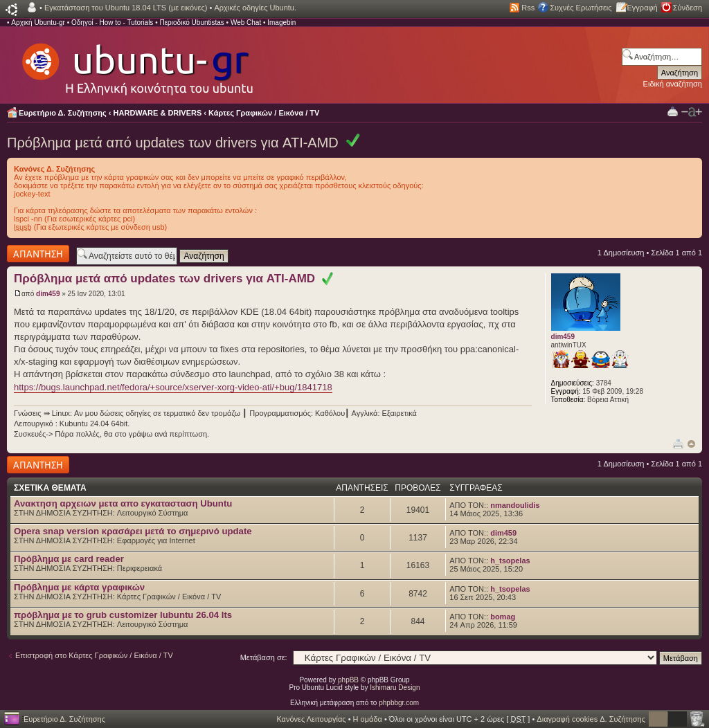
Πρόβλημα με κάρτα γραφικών (79, 587)
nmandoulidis (515, 505)
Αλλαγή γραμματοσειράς (692, 112)
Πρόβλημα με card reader (69, 559)
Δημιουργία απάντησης (38, 254)
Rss (528, 8)
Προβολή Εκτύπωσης (673, 111)
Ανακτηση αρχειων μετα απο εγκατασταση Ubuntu (123, 503)
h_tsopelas (510, 561)
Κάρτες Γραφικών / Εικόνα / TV (264, 113)
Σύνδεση (688, 8)
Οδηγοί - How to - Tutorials (112, 22)
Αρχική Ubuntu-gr (38, 22)
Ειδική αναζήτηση (673, 84)
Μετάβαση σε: (264, 657)
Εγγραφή (643, 8)
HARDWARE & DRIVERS (158, 113)
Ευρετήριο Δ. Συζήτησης (63, 113)
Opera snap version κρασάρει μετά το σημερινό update (133, 531)
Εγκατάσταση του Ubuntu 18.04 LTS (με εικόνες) (126, 8)
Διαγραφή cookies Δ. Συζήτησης (591, 719)
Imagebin (281, 22)
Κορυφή (691, 444)
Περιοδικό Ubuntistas (191, 22)
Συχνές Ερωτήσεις (581, 8)
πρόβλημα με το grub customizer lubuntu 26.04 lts (123, 615)
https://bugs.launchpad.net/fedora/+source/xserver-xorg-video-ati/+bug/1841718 (173, 387)
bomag (503, 617)
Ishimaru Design (395, 688)
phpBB (348, 680)
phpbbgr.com (399, 703)
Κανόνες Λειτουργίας (311, 719)
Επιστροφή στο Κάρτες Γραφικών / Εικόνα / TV (94, 655)
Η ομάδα (368, 719)
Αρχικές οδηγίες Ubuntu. (255, 8)
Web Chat (246, 22)
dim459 (48, 294)
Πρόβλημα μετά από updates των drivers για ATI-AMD (173, 143)
